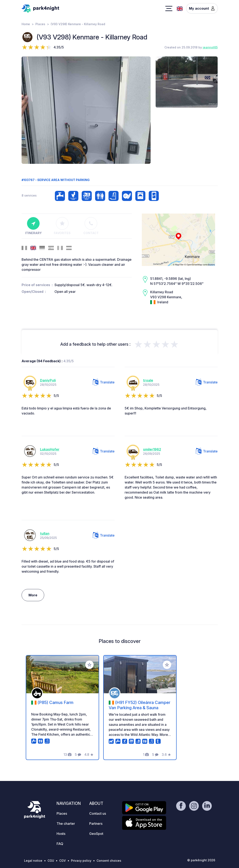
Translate (104, 382)
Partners (96, 824)
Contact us (98, 813)
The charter (66, 824)
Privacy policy (81, 861)
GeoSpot (96, 834)
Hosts (61, 834)
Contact (91, 226)
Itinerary (33, 226)
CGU (51, 861)
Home (26, 24)
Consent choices (109, 861)
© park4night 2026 (201, 860)
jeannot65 (210, 47)
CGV (63, 861)
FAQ (60, 844)
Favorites (62, 226)
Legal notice (33, 861)
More (33, 595)
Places (40, 24)
